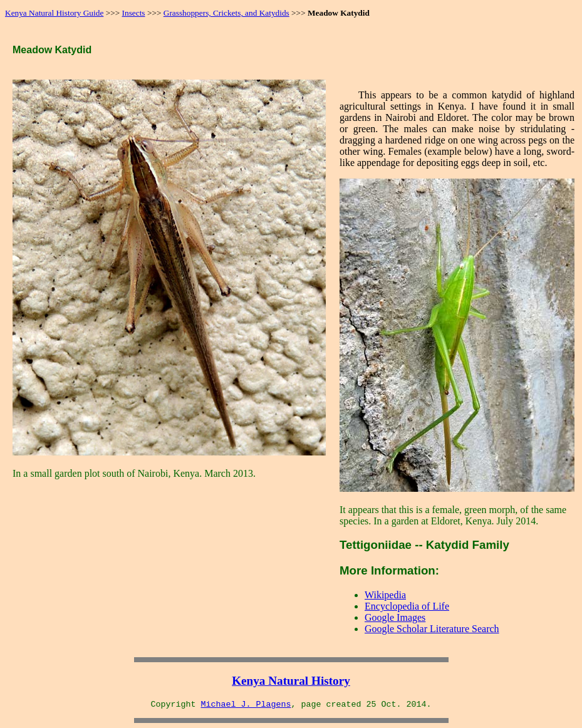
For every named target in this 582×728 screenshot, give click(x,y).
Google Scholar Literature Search (432, 629)
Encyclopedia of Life (407, 606)
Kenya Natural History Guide (54, 13)
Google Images (395, 617)
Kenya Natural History (291, 681)
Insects (134, 13)
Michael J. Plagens (246, 705)
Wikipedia (385, 595)
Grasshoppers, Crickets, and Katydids (226, 13)
